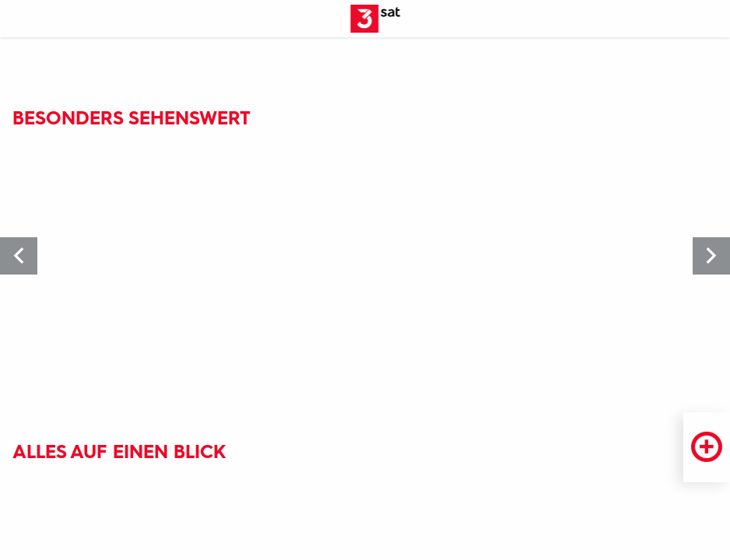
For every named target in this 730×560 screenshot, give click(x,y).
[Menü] (19, 19)
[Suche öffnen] (711, 19)
